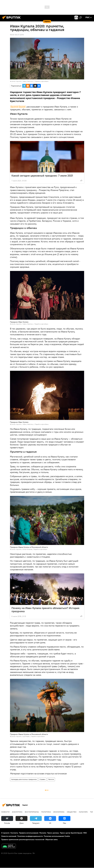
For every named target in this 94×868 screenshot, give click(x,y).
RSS (85, 833)
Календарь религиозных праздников (24, 779)
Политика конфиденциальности (30, 836)
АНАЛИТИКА (17, 812)
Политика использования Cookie (57, 836)
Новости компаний (9, 836)
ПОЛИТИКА (46, 812)
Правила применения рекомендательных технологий (23, 839)
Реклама (43, 833)
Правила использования (29, 833)
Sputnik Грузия (18, 107)
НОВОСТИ (5, 812)
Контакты (14, 833)
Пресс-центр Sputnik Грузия (71, 833)
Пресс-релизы (53, 833)
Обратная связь (52, 839)
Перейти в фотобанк (42, 81)
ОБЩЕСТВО (72, 812)
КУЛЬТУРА (83, 812)
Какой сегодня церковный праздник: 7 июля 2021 (42, 176)
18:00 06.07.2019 (17, 35)
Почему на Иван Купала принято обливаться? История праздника (45, 610)
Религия (51, 779)
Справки (42, 779)
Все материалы (32, 812)
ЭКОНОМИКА (59, 812)
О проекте (5, 833)
